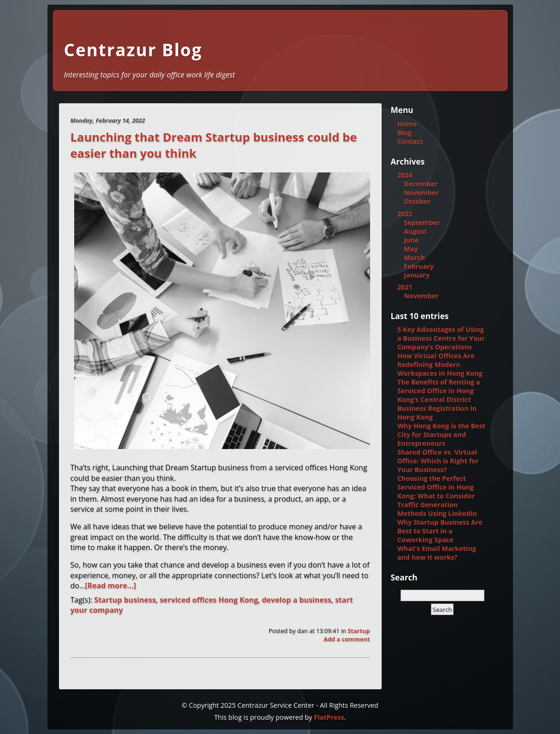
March (414, 257)
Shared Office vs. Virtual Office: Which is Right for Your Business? (438, 461)
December (421, 184)
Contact (410, 141)
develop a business (296, 600)
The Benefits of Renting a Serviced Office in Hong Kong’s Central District (439, 391)
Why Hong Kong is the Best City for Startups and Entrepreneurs (441, 435)
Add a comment (347, 639)
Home (407, 124)
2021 (405, 287)
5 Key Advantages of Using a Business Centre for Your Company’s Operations (441, 338)
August (415, 231)
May (411, 249)
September (422, 222)
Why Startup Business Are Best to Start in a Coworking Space (440, 531)
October (417, 201)
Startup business (125, 600)
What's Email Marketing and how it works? (437, 553)
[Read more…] (110, 586)
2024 (405, 175)
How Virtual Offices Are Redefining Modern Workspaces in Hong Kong (440, 364)
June (411, 240)
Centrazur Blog (133, 50)
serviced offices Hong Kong (209, 600)
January (417, 275)
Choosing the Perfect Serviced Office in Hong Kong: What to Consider (436, 487)
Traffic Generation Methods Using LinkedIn (437, 509)
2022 (405, 214)
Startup (359, 631)
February (419, 266)
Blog (404, 133)
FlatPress (329, 717)
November (421, 192)
